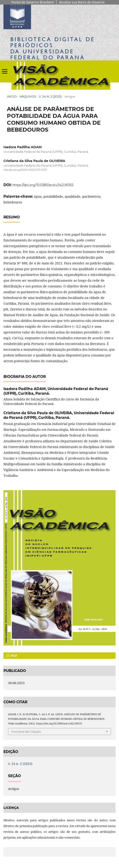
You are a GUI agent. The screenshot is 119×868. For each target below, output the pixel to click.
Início (12, 96)
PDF (13, 656)
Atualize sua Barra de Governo (82, 2)
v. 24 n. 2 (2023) (50, 96)
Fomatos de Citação (26, 732)
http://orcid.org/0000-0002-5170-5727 (25, 170)
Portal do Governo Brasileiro (33, 2)
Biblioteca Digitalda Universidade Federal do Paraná (53, 48)
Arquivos (28, 96)
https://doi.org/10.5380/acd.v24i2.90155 (43, 185)
